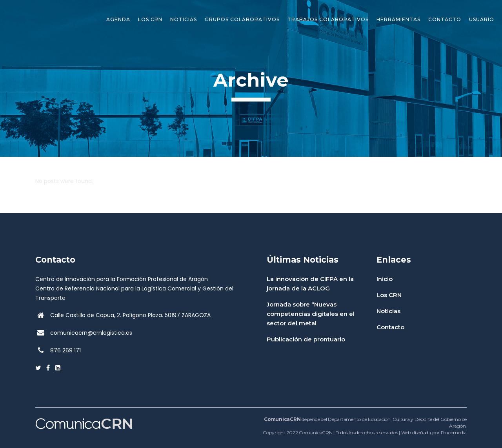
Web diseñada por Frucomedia (434, 433)
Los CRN (389, 295)
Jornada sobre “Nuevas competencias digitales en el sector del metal (311, 314)
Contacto (390, 327)
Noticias (388, 311)
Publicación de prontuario (306, 339)
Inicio (385, 279)
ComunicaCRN (316, 433)
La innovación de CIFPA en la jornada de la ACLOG (310, 284)
